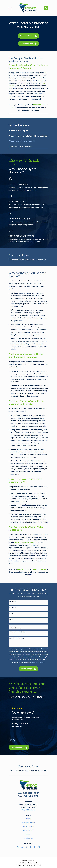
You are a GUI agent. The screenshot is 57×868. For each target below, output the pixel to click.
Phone (11, 614)
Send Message (28, 669)
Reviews (28, 834)
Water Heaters (28, 830)
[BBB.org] (26, 847)
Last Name (13, 607)
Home (28, 819)
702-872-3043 (31, 793)
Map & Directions (28, 810)
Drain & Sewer (28, 827)
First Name (13, 601)
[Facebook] (18, 847)
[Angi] (35, 847)
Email (11, 620)
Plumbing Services (28, 823)
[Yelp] (31, 847)
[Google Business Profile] (22, 847)
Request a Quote (28, 36)
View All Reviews (19, 747)
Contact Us (28, 838)
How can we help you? (17, 638)
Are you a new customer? (18, 632)
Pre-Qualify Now (28, 43)
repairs (33, 545)
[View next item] (14, 740)
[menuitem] (28, 131)
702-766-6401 (31, 796)
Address (12, 626)
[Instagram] (39, 847)
